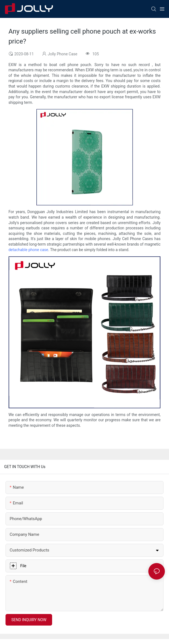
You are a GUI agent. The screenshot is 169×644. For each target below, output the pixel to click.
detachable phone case (28, 250)
